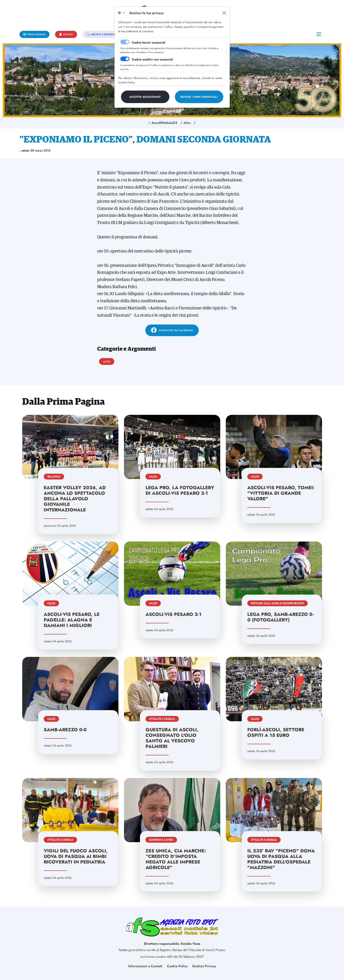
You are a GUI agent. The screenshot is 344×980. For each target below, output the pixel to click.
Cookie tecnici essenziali (149, 43)
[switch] (125, 59)
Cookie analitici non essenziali (152, 59)
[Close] (224, 13)
